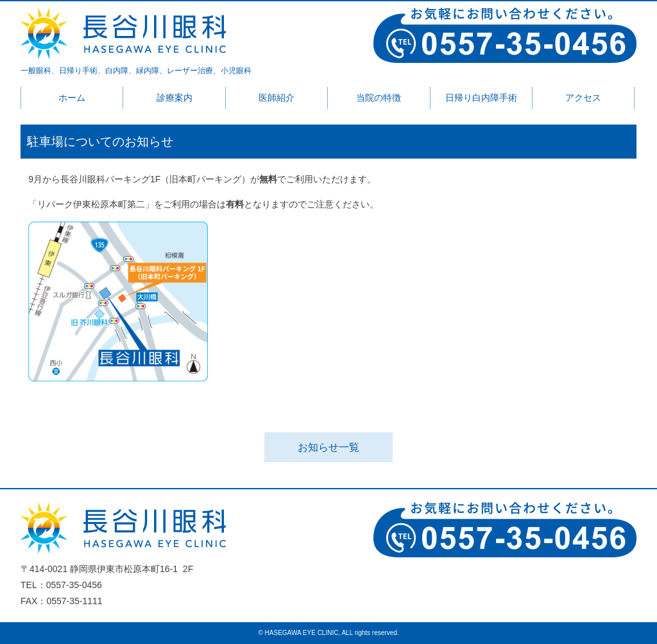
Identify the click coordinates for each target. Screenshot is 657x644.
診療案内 (175, 98)
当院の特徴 (379, 98)
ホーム (72, 98)
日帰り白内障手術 (481, 98)
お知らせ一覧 (328, 447)
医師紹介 (277, 98)
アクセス (583, 98)
